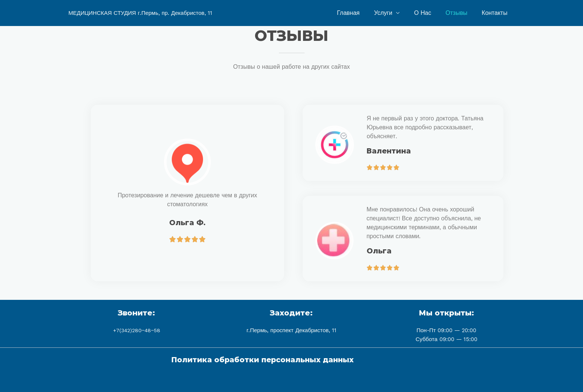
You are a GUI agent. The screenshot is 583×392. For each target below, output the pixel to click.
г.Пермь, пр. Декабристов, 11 (175, 13)
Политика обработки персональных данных (261, 359)
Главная (359, 13)
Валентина (389, 151)
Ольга (379, 251)
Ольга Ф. (187, 223)
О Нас (429, 13)
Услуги (392, 13)
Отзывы (460, 13)
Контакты (496, 13)
